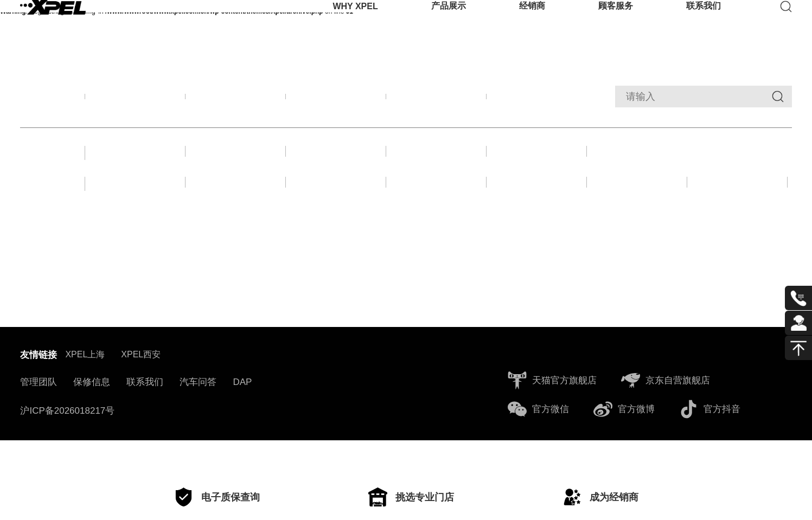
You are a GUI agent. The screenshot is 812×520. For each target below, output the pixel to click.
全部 (136, 99)
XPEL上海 (85, 388)
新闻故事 (136, 161)
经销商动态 (537, 99)
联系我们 (704, 24)
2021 (637, 208)
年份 (43, 209)
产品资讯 (336, 99)
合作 (537, 161)
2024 (336, 208)
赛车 (336, 161)
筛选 (43, 99)
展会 (236, 161)
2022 (537, 208)
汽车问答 (198, 416)
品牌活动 (236, 99)
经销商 (532, 24)
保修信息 (92, 416)
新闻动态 (437, 99)
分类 (43, 161)
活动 (437, 161)
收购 (637, 161)
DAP (242, 416)
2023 (436, 208)
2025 (236, 208)
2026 (135, 208)
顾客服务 (616, 24)
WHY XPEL (355, 24)
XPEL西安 (141, 388)
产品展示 (449, 24)
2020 (737, 208)
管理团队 (39, 416)
